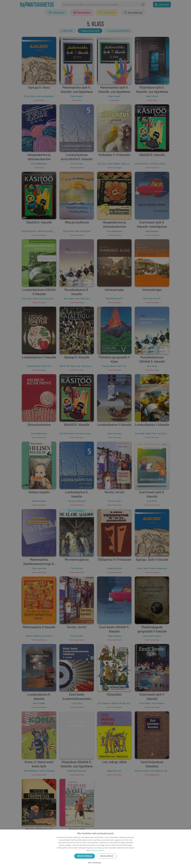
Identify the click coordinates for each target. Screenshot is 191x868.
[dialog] (95, 849)
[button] (95, 863)
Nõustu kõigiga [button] (85, 856)
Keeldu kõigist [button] (107, 856)
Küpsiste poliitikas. (98, 850)
